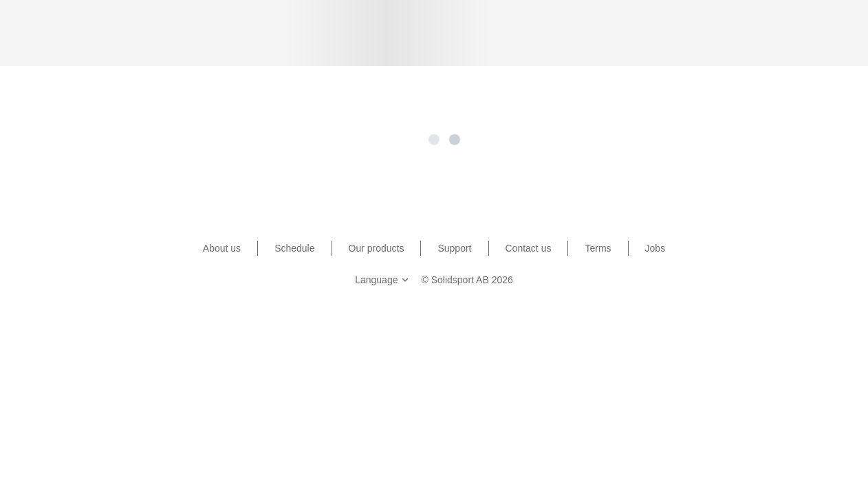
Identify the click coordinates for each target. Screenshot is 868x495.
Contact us (529, 248)
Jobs (655, 248)
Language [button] (383, 280)
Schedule (294, 248)
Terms (598, 248)
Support (454, 248)
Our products (377, 248)
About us (222, 248)
